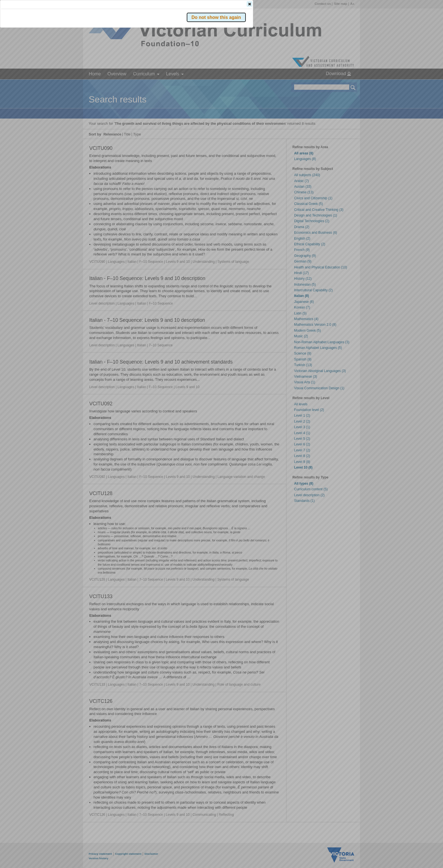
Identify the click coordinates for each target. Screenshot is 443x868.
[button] (343, 84)
